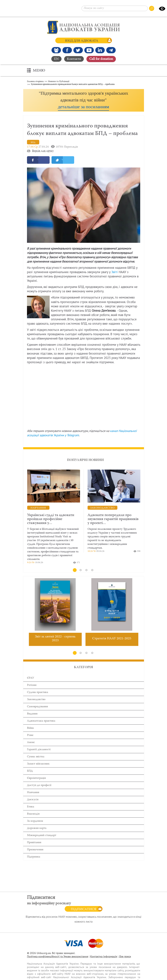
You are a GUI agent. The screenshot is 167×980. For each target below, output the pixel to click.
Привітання (34, 843)
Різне (30, 736)
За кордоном (35, 821)
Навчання (33, 793)
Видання (32, 714)
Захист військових (38, 764)
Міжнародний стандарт (42, 836)
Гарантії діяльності (39, 750)
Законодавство (36, 700)
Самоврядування (37, 707)
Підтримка (34, 857)
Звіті (115, 273)
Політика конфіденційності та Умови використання (58, 957)
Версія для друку (43, 151)
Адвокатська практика (41, 721)
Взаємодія (33, 814)
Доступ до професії (39, 786)
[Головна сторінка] (83, 27)
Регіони (32, 686)
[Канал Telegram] (111, 50)
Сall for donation (101, 59)
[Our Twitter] (78, 50)
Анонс (31, 743)
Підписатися (83, 909)
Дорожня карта (37, 829)
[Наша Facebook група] (56, 50)
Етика (31, 807)
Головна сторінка (35, 81)
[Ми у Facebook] (67, 50)
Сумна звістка (36, 757)
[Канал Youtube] (89, 50)
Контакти (74, 59)
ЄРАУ (31, 678)
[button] (84, 100)
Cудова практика (38, 693)
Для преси (125, 957)
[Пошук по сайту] (115, 8)
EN (56, 59)
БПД (30, 771)
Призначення (35, 850)
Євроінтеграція (36, 779)
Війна (30, 728)
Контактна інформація (104, 957)
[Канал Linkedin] (100, 50)
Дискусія (33, 800)
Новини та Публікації (59, 81)
